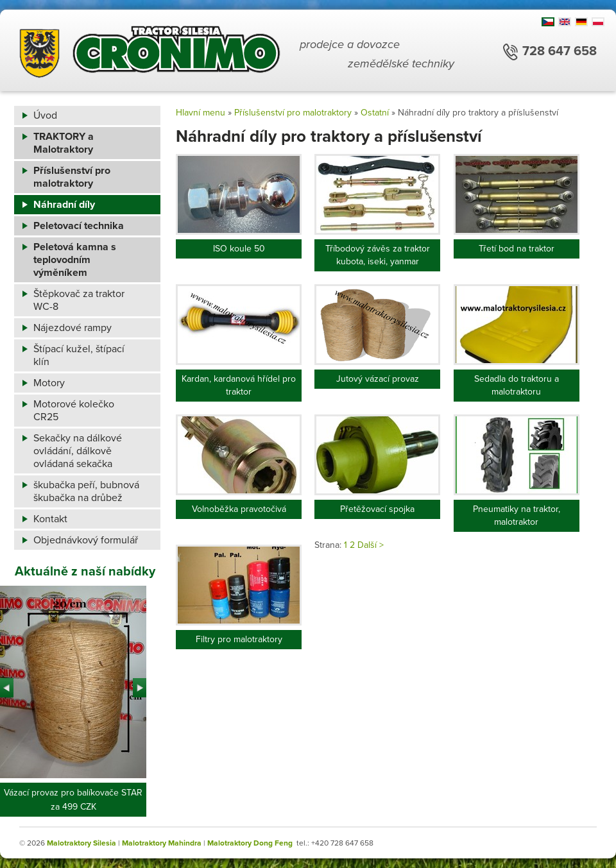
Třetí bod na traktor (517, 249)
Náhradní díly (64, 205)
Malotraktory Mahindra (162, 843)
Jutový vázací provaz (378, 379)
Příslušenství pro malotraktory (72, 177)
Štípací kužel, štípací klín (79, 355)
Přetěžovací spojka (377, 509)
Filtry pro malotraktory (239, 639)
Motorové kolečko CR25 (74, 411)
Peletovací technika (79, 226)
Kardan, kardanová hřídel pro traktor (239, 385)
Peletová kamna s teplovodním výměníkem (75, 260)
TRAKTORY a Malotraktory (64, 143)
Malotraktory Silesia (81, 843)
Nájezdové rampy (73, 328)
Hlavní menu (201, 113)
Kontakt (50, 519)
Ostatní (375, 113)
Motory (49, 383)
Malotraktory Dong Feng (250, 843)
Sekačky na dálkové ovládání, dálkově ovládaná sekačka (78, 451)
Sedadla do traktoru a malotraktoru (517, 385)
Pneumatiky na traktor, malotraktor (517, 515)
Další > (371, 545)
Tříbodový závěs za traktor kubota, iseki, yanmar (378, 255)
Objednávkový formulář (86, 540)
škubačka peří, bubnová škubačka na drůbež (86, 491)
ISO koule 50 (239, 249)
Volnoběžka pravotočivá (239, 509)
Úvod (45, 115)
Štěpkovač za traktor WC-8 (79, 300)
